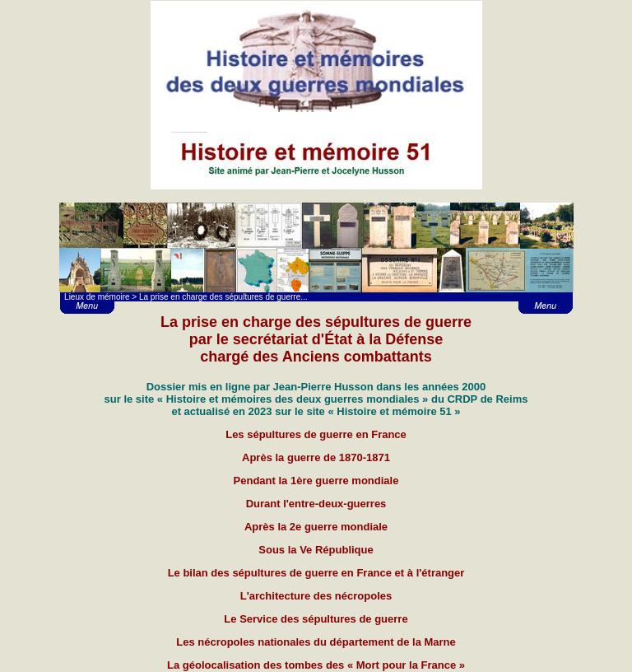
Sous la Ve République (316, 550)
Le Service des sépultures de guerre (316, 619)
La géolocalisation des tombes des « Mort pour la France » (316, 665)
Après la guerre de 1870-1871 (316, 457)
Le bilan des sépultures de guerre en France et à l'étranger (316, 573)
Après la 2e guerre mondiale (316, 527)
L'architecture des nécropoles (316, 596)
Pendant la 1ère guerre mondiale (316, 481)
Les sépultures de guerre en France (316, 434)
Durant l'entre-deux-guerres (316, 504)
